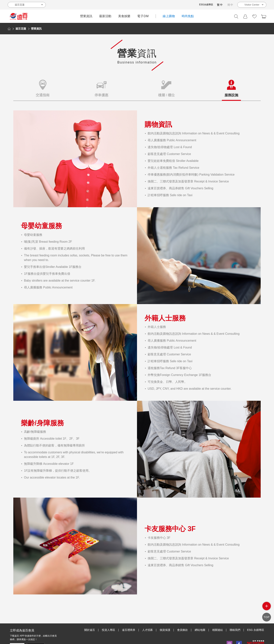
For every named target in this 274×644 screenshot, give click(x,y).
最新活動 (105, 16)
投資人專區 (108, 612)
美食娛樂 (124, 16)
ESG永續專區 (206, 5)
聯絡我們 (235, 612)
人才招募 (147, 612)
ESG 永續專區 (256, 612)
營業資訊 (86, 16)
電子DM (143, 16)
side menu (267, 609)
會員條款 (182, 612)
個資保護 (165, 612)
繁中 (220, 5)
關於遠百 (90, 612)
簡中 (230, 5)
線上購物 (169, 16)
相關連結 (217, 612)
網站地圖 (200, 612)
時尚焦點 (188, 16)
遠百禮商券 (129, 612)
